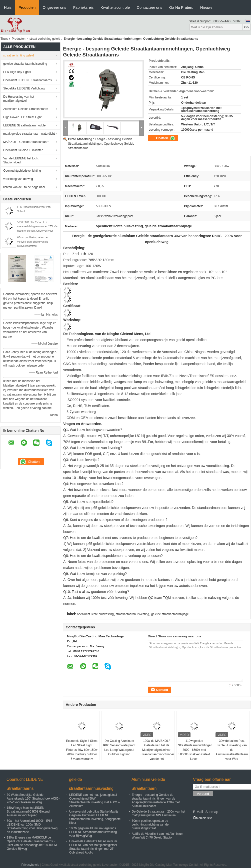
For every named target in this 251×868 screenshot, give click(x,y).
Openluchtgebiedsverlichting (22, 171)
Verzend (203, 794)
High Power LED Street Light (22, 117)
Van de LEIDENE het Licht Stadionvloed (21, 160)
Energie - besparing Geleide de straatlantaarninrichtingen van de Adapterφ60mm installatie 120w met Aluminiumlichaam (156, 800)
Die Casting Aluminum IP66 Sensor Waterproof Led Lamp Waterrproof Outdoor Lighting (119, 748)
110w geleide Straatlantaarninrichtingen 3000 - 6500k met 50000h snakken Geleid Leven (195, 750)
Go (246, 27)
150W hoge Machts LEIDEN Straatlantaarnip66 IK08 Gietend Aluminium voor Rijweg (28, 812)
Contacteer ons (149, 7)
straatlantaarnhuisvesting (132, 614)
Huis (8, 7)
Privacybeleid (30, 865)
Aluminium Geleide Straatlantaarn (26, 109)
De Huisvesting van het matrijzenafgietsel (19, 99)
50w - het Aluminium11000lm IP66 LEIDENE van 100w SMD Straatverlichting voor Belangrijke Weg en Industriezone (32, 826)
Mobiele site (202, 818)
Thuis (4, 39)
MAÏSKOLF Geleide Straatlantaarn (26, 142)
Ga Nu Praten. (181, 7)
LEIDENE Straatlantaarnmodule (24, 125)
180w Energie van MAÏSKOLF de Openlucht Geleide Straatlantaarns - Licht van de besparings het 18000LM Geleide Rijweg (32, 843)
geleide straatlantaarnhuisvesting (25, 64)
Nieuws (206, 7)
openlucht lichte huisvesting (95, 614)
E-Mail (198, 812)
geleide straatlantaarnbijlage (170, 614)
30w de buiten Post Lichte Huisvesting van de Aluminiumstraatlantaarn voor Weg (232, 750)
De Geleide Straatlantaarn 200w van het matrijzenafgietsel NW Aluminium (158, 813)
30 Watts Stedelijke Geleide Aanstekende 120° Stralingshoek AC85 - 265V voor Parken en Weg (33, 799)
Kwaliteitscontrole (115, 7)
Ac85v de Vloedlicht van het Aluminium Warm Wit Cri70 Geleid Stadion (158, 836)
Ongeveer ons (54, 7)
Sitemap (212, 812)
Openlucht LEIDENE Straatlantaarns (27, 80)
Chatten (165, 138)
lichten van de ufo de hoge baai (24, 187)
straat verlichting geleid (45, 39)
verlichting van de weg (18, 179)
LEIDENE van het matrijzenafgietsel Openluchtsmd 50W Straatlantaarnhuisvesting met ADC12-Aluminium (95, 800)
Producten (27, 7)
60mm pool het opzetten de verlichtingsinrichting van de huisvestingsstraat (33, 242)
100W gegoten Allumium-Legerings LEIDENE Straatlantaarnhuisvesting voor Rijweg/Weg (93, 832)
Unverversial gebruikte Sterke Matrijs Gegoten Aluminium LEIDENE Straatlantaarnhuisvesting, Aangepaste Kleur (95, 817)
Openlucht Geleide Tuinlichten (23, 150)
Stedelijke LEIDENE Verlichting (24, 88)
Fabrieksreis (83, 7)
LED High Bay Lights (17, 72)
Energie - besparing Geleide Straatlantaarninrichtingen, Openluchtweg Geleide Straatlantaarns (101, 144)
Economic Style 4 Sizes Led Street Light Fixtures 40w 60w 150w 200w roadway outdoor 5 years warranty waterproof (82, 752)
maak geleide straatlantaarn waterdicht (29, 134)
